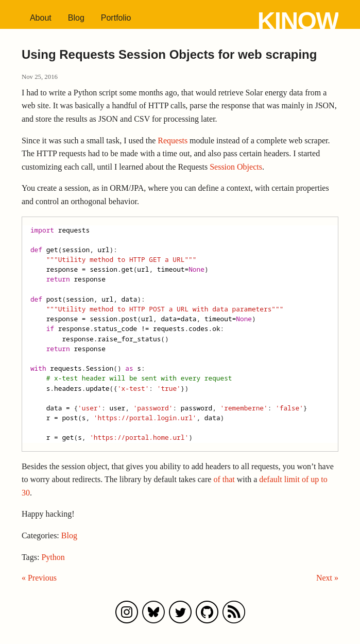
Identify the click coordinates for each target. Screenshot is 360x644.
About (41, 18)
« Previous (39, 578)
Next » (327, 578)
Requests (173, 141)
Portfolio (116, 18)
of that (224, 479)
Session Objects (236, 167)
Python (53, 557)
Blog (76, 18)
